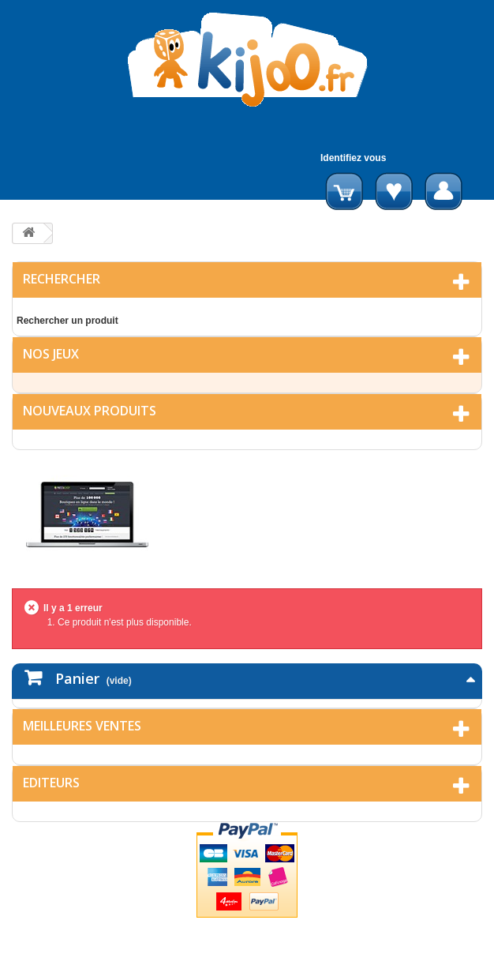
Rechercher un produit (67, 321)
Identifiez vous (353, 158)
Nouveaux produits (90, 411)
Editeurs (51, 783)
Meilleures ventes (82, 726)
